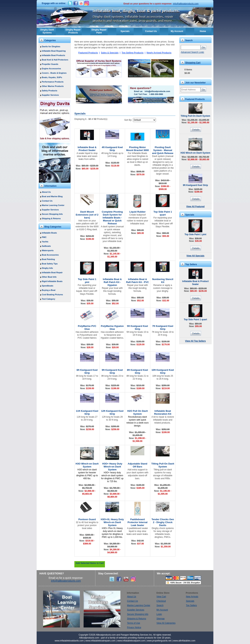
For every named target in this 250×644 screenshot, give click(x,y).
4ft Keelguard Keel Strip (112, 149)
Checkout (161, 601)
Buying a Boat (49, 290)
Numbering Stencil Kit (163, 281)
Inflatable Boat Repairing (54, 51)
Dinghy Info (47, 268)
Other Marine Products (53, 86)
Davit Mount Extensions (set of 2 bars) (87, 215)
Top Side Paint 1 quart (163, 213)
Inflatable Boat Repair (52, 272)
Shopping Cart (193, 63)
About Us (46, 192)
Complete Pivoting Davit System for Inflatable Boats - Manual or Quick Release (112, 218)
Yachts (45, 242)
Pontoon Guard (87, 519)
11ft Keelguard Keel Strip (87, 412)
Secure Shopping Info (52, 214)
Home (203, 31)
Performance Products (53, 82)
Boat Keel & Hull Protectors (55, 60)
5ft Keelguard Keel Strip (138, 328)
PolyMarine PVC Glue (87, 328)
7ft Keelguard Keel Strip (163, 328)
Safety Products (50, 91)
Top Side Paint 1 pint (87, 281)
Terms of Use (134, 623)
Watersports (48, 250)
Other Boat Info (49, 277)
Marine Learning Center (53, 205)
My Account (177, 31)
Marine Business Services (102, 609)
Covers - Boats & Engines (54, 73)
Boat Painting (48, 259)
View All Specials (195, 256)
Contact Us (151, 31)
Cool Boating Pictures (52, 295)
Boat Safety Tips (50, 264)
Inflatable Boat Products (53, 55)
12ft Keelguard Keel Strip (112, 412)
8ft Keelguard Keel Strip (138, 371)
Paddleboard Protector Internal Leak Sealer (138, 522)
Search (160, 605)
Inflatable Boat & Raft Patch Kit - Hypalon (112, 282)
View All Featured (195, 207)
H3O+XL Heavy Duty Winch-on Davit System (112, 522)
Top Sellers (191, 605)
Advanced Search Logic (192, 52)
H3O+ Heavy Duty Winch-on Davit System (112, 467)
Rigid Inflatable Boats (52, 281)
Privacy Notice (134, 627)
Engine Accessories (51, 69)
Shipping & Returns (51, 218)
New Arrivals (192, 597)
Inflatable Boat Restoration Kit (163, 412)
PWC (44, 237)
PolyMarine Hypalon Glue (112, 328)
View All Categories (166, 623)
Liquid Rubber (138, 212)
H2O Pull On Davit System (137, 412)
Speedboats (47, 286)
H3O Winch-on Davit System (87, 465)
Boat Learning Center (63, 609)
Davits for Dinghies (51, 46)
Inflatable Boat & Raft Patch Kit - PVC (138, 281)
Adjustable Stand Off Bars (138, 465)
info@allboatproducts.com (186, 4)
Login (159, 614)
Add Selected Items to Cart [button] (90, 563)
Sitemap (161, 619)
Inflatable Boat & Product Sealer (87, 149)
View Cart (161, 597)
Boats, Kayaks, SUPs (52, 77)
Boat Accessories (50, 255)
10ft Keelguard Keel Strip (163, 371)
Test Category (49, 299)
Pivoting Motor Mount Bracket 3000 (137, 149)
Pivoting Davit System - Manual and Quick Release (163, 150)
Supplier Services (50, 95)
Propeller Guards (50, 64)
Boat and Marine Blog (52, 196)
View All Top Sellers (195, 341)
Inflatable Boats (49, 233)
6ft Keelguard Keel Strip (87, 371)
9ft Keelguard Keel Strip (112, 371)
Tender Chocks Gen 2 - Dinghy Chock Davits (163, 522)
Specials (125, 31)
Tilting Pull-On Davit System (163, 465)
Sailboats (46, 246)
